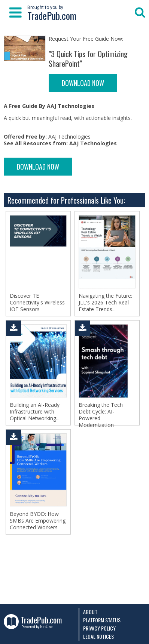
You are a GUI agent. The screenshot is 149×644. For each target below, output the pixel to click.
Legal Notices (98, 636)
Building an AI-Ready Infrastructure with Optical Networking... (35, 412)
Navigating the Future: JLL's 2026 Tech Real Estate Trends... (105, 303)
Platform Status (102, 620)
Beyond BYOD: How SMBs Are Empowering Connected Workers (38, 521)
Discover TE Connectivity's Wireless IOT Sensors (37, 303)
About (90, 612)
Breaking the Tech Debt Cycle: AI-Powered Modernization (101, 415)
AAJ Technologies (93, 143)
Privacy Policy (99, 628)
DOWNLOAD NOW (83, 83)
